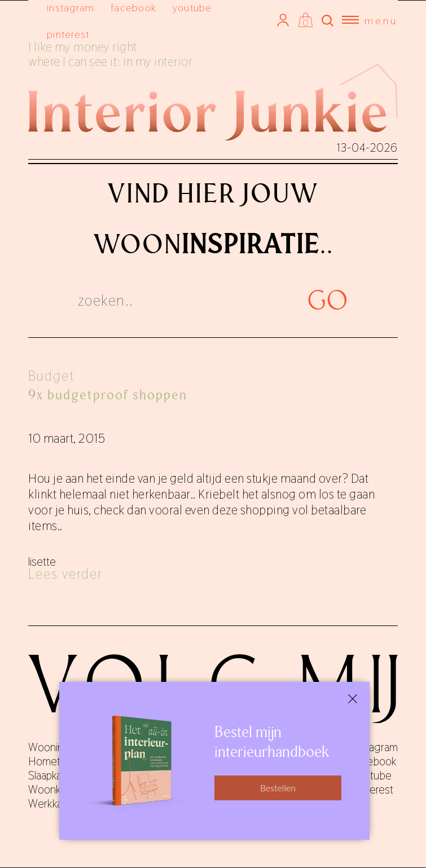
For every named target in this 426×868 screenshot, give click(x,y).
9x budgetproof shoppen (108, 395)
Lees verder (65, 574)
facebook (133, 8)
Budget (51, 376)
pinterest (68, 34)
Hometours (54, 761)
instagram (71, 8)
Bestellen (278, 788)
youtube (192, 8)
